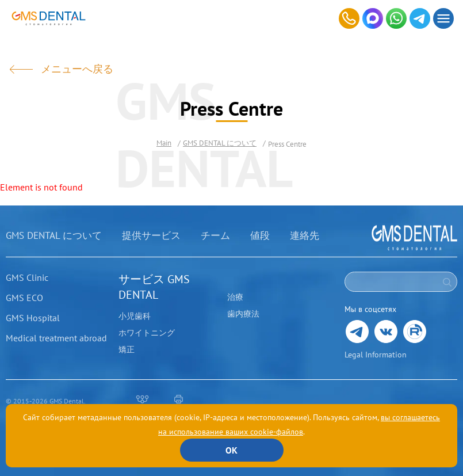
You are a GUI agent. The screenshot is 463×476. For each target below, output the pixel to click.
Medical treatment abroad (56, 338)
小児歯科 (135, 316)
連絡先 (305, 235)
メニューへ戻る (77, 69)
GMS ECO (24, 298)
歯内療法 (243, 314)
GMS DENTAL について (54, 235)
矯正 (127, 349)
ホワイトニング (147, 333)
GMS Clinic (27, 277)
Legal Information (376, 355)
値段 (260, 235)
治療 (235, 297)
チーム (215, 235)
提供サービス (151, 235)
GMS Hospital (33, 318)
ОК (232, 450)
